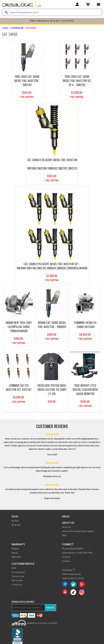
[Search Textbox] (52, 12)
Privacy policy (18, 572)
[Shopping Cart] (88, 4)
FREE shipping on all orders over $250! (52, 21)
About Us (68, 523)
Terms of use (18, 576)
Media (66, 516)
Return (15, 553)
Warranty (18, 544)
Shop (15, 516)
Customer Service (23, 564)
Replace (15, 549)
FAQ (14, 568)
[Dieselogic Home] (22, 4)
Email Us (66, 557)
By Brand (16, 525)
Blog (64, 535)
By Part (15, 521)
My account (17, 580)
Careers (66, 561)
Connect (68, 544)
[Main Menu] (98, 4)
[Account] (77, 4)
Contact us (17, 584)
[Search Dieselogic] (6, 12)
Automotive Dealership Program (78, 531)
